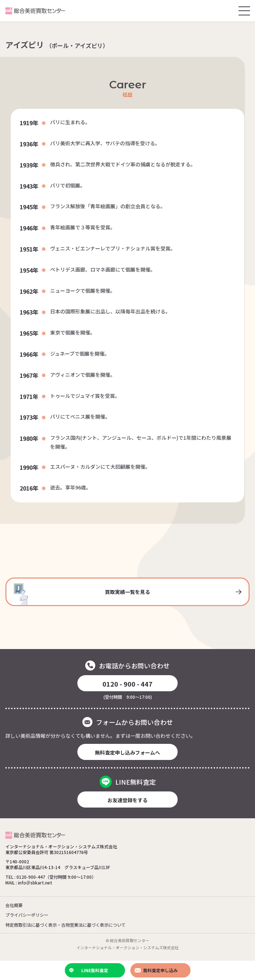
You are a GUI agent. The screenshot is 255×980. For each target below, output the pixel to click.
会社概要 (14, 905)
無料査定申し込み (156, 970)
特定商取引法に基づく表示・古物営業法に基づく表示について (66, 925)
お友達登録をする (127, 800)
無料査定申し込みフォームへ (127, 752)
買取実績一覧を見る (127, 594)
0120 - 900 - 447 (127, 684)
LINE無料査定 (89, 970)
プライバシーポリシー (27, 915)
